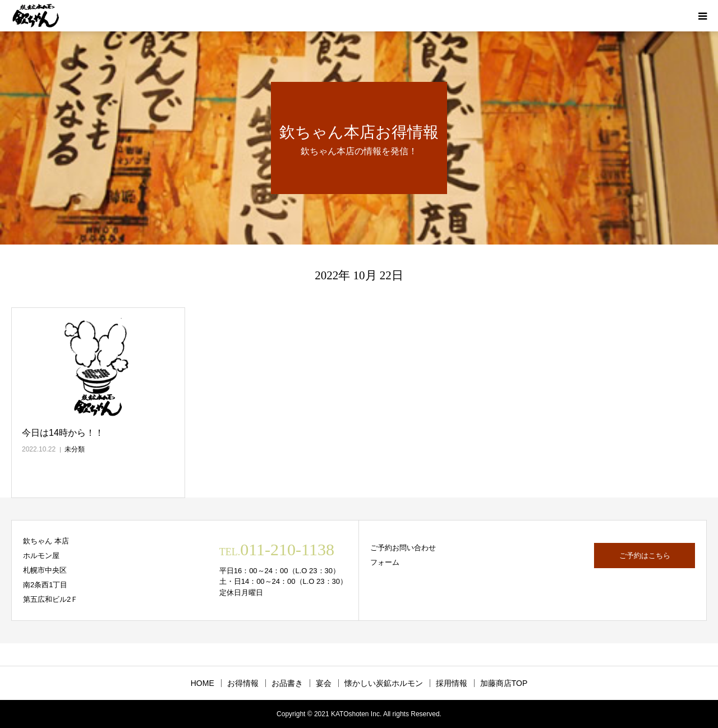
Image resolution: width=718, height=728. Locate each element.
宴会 (324, 683)
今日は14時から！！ (63, 433)
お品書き (287, 683)
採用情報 (452, 683)
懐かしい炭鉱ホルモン (384, 683)
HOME (202, 683)
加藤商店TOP (504, 683)
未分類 (75, 449)
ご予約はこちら (645, 556)
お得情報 (243, 683)
